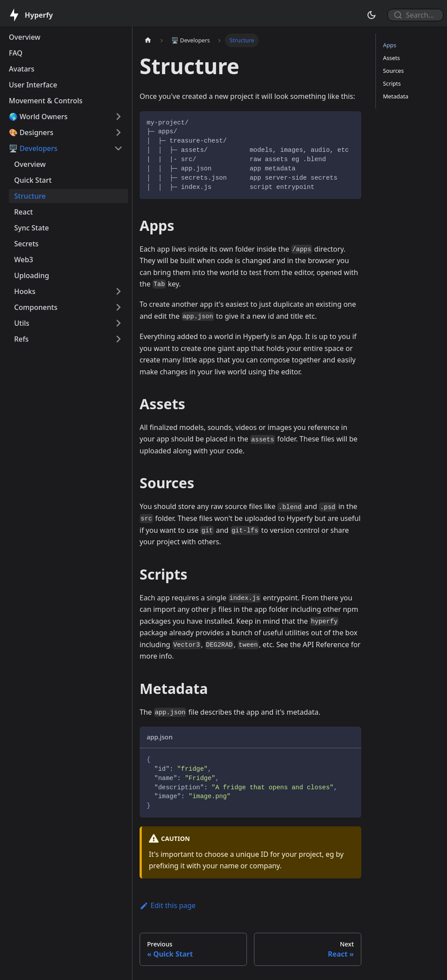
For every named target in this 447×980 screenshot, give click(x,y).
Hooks (25, 291)
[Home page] (148, 40)
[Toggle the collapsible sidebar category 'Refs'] (118, 339)
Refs (21, 339)
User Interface (33, 85)
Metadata (396, 96)
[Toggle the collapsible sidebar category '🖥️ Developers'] (118, 148)
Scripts (392, 83)
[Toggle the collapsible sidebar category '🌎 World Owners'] (118, 117)
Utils (22, 323)
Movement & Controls (46, 101)
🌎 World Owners (38, 117)
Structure (30, 196)
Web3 (24, 260)
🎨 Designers (31, 132)
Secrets (26, 244)
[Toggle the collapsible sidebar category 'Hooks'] (118, 291)
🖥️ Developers (33, 148)
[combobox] (412, 15)
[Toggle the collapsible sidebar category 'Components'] (118, 307)
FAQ (16, 53)
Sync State (32, 228)
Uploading (32, 275)
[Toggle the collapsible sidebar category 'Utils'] (118, 323)
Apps (390, 45)
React (23, 212)
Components (36, 307)
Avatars (22, 69)
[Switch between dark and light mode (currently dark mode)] (371, 15)
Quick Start (33, 180)
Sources (393, 71)
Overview (25, 37)
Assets (391, 58)
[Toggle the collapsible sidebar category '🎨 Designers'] (118, 132)
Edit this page (168, 905)
